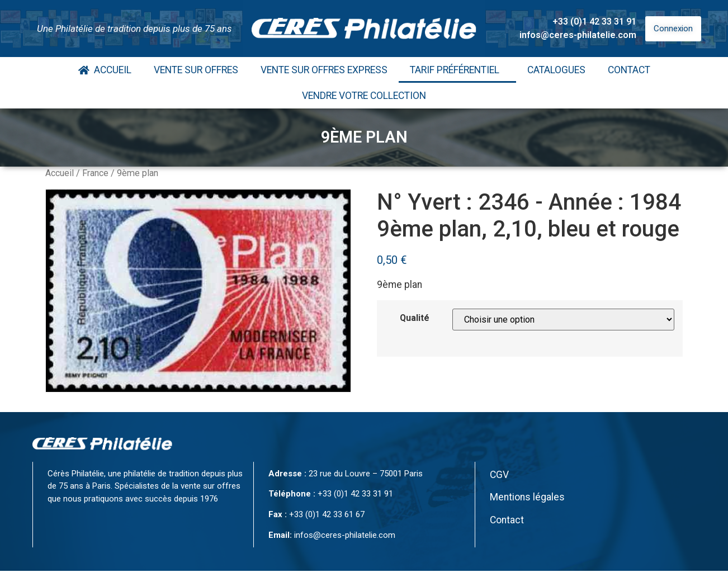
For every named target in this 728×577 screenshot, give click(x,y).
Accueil (105, 70)
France (95, 173)
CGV (499, 475)
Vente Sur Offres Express (324, 70)
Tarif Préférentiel (457, 70)
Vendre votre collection (364, 96)
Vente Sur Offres (196, 70)
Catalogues (556, 70)
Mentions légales (527, 497)
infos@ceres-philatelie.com (578, 35)
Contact (629, 70)
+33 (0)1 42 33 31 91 (594, 22)
